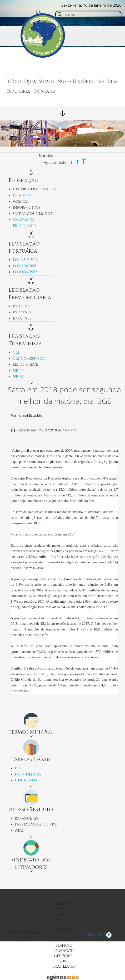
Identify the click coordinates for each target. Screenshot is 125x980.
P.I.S (18, 768)
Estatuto (22, 195)
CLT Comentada (29, 359)
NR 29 (18, 371)
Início (14, 81)
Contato (44, 91)
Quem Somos (39, 81)
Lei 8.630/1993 (25, 272)
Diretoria (18, 91)
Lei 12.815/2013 (25, 260)
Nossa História (75, 81)
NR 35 (18, 377)
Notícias (107, 81)
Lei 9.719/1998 (25, 266)
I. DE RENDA (26, 780)
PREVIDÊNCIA (28, 774)
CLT (16, 352)
